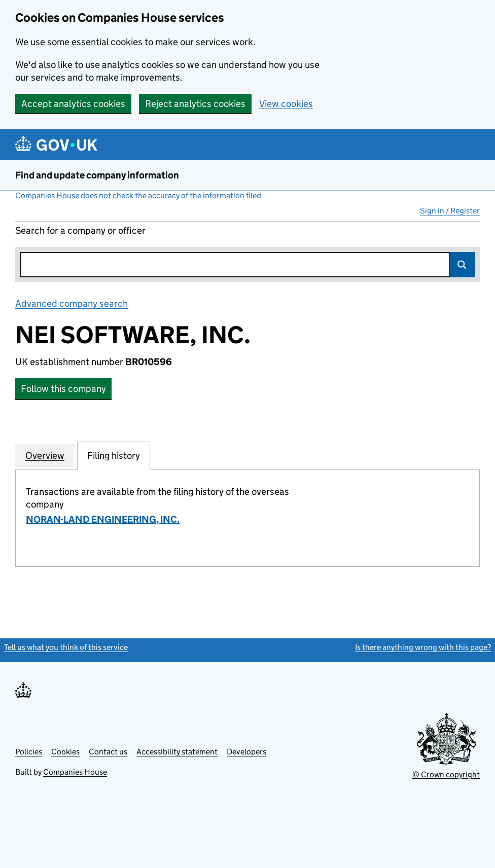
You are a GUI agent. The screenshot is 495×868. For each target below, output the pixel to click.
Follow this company (63, 389)
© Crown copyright (446, 774)
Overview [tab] (45, 455)
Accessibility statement (177, 752)
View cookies (286, 104)
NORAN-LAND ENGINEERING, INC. (103, 519)
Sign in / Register (450, 211)
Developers (246, 752)
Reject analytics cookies (195, 104)
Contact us (108, 752)
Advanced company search (72, 303)
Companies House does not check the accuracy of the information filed (138, 195)
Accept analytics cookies (73, 104)
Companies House (75, 772)
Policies (29, 752)
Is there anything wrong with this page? (423, 647)
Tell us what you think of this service (66, 647)
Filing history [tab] (114, 455)
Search (463, 265)
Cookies (65, 752)
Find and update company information (97, 175)
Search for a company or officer (80, 230)
